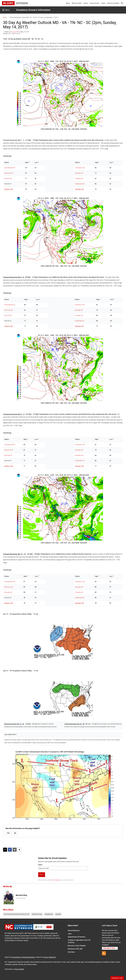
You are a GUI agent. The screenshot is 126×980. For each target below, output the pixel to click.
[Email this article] (15, 850)
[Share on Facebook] (10, 850)
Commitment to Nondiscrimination (23, 957)
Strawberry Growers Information (33, 10)
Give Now (71, 952)
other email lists (55, 880)
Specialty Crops (37, 914)
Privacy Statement (49, 957)
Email (40, 865)
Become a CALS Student (77, 946)
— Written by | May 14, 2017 (16, 32)
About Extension (74, 930)
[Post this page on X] (5, 850)
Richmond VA (9, 173)
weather (58, 914)
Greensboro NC (80, 168)
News (5, 17)
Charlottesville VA (10, 168)
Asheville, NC (79, 173)
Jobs (70, 934)
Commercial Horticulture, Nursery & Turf (17, 914)
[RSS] (104, 953)
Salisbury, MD (9, 189)
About (68, 3)
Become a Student (113, 3)
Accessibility (20, 969)
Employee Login (117, 978)
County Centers (95, 3)
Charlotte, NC (79, 179)
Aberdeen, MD (79, 189)
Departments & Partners (77, 937)
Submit (42, 875)
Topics (103, 3)
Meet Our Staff (77, 3)
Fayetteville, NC (80, 184)
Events (86, 3)
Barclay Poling (15, 32)
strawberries (49, 914)
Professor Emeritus (21, 898)
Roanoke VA (8, 179)
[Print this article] (19, 850)
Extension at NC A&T (75, 949)
